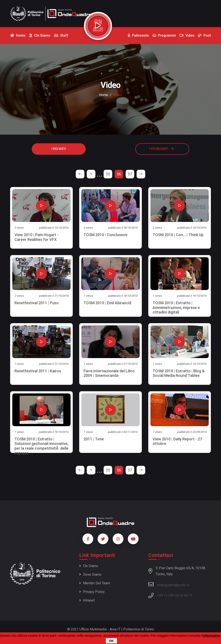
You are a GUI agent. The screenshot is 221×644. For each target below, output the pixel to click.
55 (108, 174)
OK (111, 641)
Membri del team (95, 583)
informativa (211, 635)
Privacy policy (92, 592)
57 (130, 174)
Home (104, 95)
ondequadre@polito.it (169, 584)
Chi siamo (89, 566)
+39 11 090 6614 (170, 595)
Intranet (87, 600)
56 (119, 174)
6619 (188, 595)
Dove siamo (90, 575)
